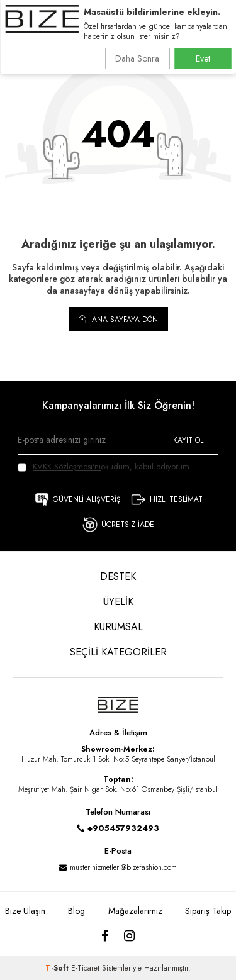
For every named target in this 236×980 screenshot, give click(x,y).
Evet (203, 58)
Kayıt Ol (188, 440)
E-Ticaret (85, 968)
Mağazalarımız (135, 911)
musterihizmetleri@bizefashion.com (123, 867)
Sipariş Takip (208, 911)
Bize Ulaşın (25, 911)
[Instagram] (129, 937)
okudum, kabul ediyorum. (105, 466)
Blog (76, 911)
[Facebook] (105, 937)
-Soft (58, 968)
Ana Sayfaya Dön (118, 319)
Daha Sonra (137, 58)
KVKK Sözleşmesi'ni (67, 466)
